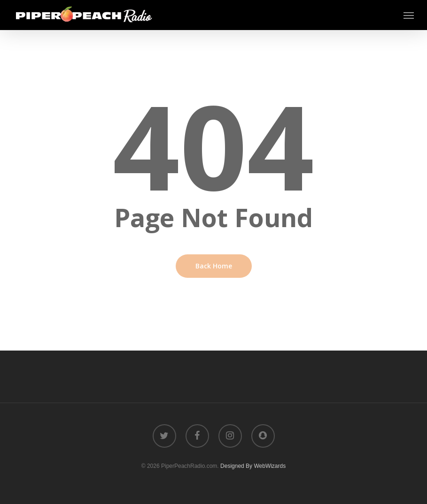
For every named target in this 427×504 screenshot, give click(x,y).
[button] (409, 15)
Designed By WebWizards (253, 466)
